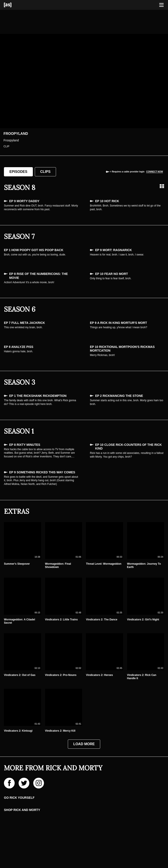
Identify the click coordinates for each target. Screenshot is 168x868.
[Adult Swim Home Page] (13, 5)
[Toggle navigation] (161, 5)
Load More (84, 744)
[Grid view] (162, 186)
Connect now (155, 172)
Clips (45, 172)
